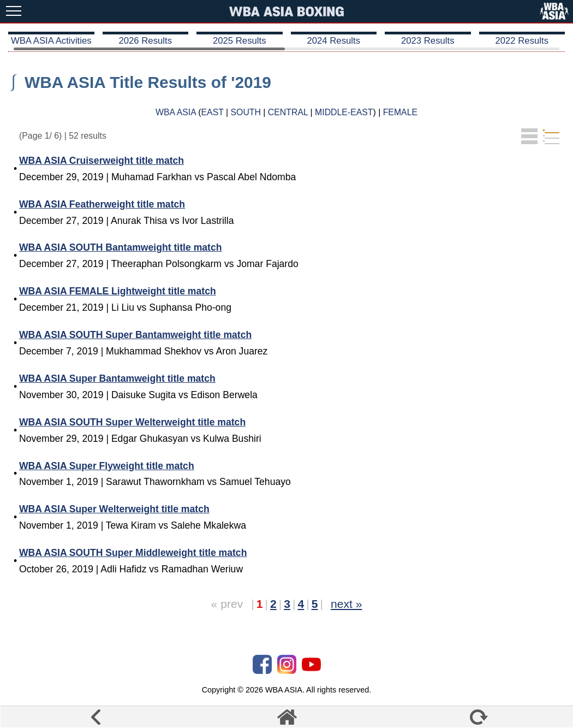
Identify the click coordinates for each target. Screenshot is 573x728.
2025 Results (240, 41)
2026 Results (145, 41)
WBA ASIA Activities (51, 41)
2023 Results (428, 41)
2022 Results (522, 41)
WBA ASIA (176, 112)
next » (347, 604)
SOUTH (246, 112)
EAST (213, 112)
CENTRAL (288, 112)
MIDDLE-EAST (344, 112)
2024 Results (333, 41)
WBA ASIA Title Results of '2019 (148, 82)
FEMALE (400, 112)
